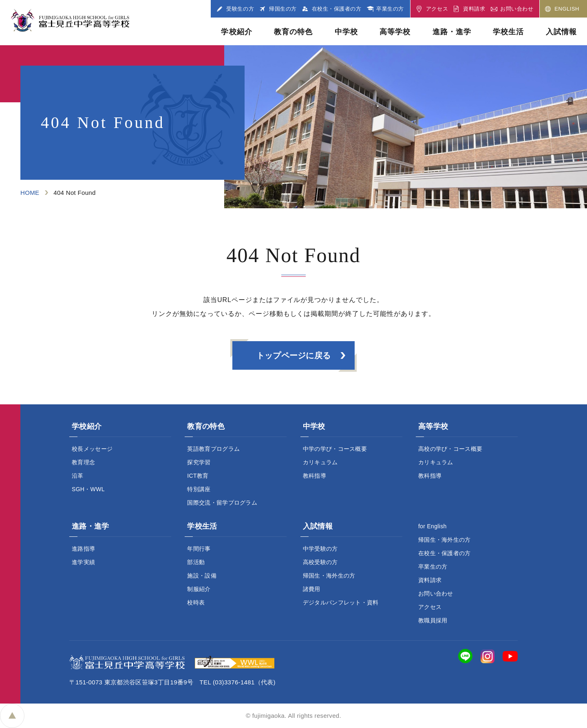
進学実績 (83, 562)
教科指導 (314, 476)
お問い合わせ (436, 593)
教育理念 (83, 462)
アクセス (430, 607)
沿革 (78, 476)
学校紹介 (236, 32)
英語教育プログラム (213, 449)
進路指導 (83, 549)
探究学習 (199, 462)
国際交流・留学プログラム (222, 503)
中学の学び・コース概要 (335, 449)
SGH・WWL (88, 489)
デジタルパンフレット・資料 (341, 602)
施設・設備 (202, 576)
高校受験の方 (320, 562)
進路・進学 (452, 32)
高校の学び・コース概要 (450, 449)
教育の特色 (293, 32)
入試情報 (561, 32)
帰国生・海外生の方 (329, 576)
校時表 (196, 602)
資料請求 (430, 580)
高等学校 (395, 32)
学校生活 (508, 32)
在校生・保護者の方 (445, 553)
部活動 (196, 562)
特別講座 (199, 489)
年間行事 (199, 549)
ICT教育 (198, 476)
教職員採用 (433, 620)
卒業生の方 (433, 567)
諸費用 (312, 589)
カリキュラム (320, 462)
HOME (30, 193)
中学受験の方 (320, 549)
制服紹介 (199, 589)
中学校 (346, 32)
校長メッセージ (92, 449)
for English (433, 526)
